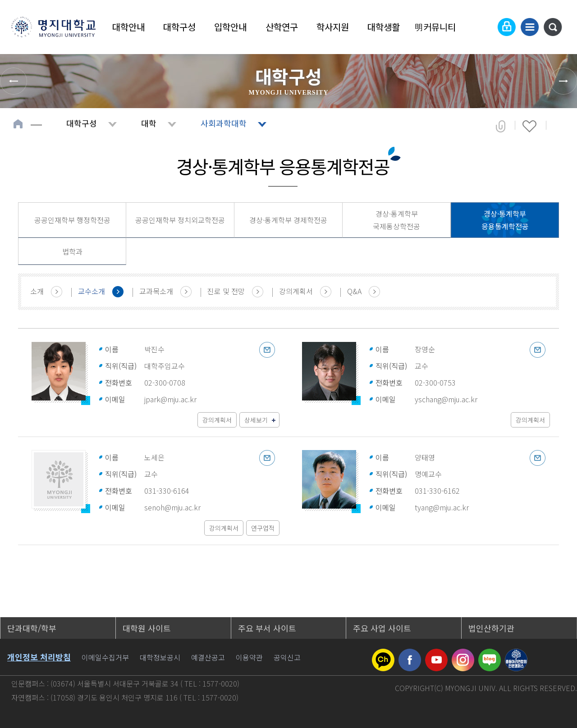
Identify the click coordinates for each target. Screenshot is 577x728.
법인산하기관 (491, 628)
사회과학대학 (224, 123)
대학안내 (128, 27)
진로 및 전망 (226, 291)
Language (485, 27)
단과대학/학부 (32, 628)
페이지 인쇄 (560, 126)
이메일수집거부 (105, 657)
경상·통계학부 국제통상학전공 (396, 220)
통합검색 (553, 27)
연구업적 (263, 528)
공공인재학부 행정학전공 (72, 220)
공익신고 (287, 657)
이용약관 (249, 657)
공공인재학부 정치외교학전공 (180, 220)
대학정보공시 (160, 657)
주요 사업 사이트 (382, 628)
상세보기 (256, 420)
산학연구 (282, 27)
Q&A (354, 291)
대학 (149, 123)
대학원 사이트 (147, 628)
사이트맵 (530, 27)
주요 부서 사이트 (267, 628)
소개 (37, 291)
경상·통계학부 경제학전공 (288, 220)
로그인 (507, 27)
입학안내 (230, 27)
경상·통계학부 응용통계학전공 (505, 220)
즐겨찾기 (529, 126)
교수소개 (92, 291)
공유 (501, 126)
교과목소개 (156, 291)
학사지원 (333, 27)
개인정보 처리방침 (39, 657)
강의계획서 (296, 291)
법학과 (72, 251)
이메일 (267, 350)
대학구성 (179, 27)
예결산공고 (208, 657)
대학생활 (384, 27)
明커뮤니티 (435, 27)
